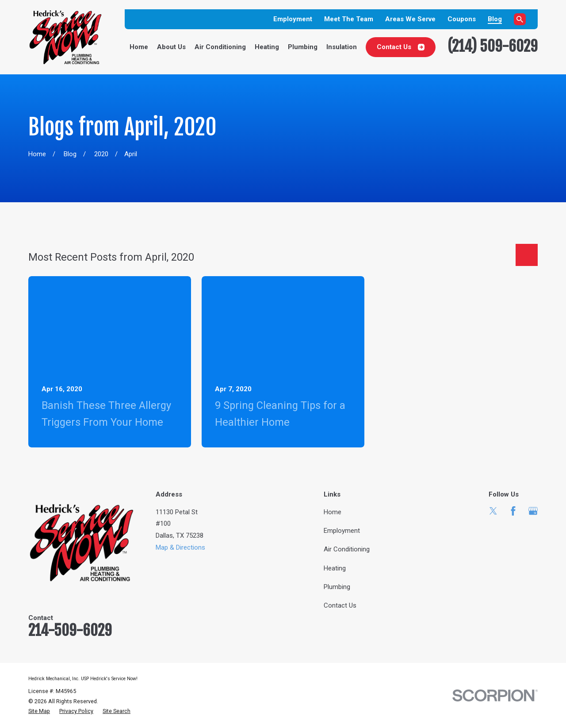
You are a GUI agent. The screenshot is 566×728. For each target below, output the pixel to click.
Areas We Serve (410, 19)
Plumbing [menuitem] (303, 47)
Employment (293, 19)
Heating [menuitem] (267, 47)
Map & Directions (180, 547)
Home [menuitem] (139, 47)
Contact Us (401, 47)
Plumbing (337, 587)
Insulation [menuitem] (342, 47)
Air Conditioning (347, 549)
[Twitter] (493, 511)
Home (333, 512)
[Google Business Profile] (533, 511)
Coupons (462, 19)
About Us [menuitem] (171, 47)
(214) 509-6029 (493, 46)
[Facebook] (513, 511)
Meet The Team (349, 19)
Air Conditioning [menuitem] (220, 47)
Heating (335, 568)
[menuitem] (39, 711)
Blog (495, 19)
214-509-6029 (70, 630)
